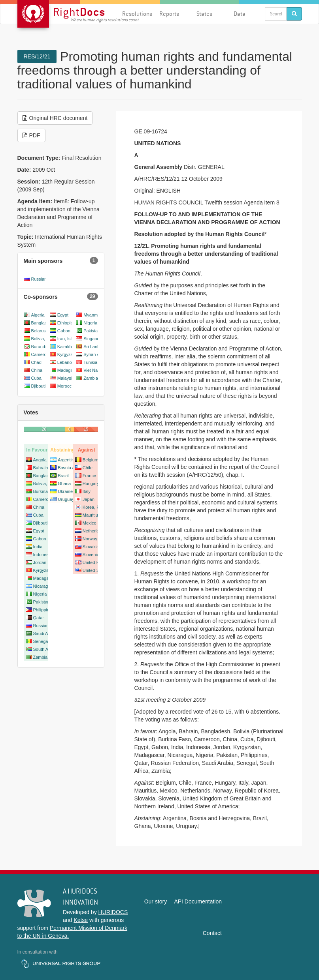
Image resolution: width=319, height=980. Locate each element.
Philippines (44, 610)
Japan (89, 499)
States (204, 14)
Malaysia (66, 378)
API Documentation (198, 901)
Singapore (93, 339)
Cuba (36, 378)
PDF (31, 135)
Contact (212, 933)
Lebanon (66, 362)
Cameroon (41, 354)
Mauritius (92, 515)
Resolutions (137, 14)
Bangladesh (43, 323)
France (89, 476)
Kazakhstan (69, 347)
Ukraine (65, 491)
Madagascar (69, 370)
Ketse (81, 920)
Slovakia (91, 547)
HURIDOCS (113, 912)
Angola (40, 460)
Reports (169, 14)
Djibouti (39, 386)
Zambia (91, 378)
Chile (88, 468)
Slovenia (91, 555)
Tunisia (90, 362)
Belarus (39, 331)
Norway (90, 539)
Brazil (63, 476)
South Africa (45, 649)
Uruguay (66, 499)
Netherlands (94, 531)
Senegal (41, 641)
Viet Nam (92, 370)
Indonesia (43, 555)
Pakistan (92, 331)
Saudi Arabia (45, 633)
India (38, 547)
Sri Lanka (92, 347)
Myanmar (92, 315)
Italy (87, 491)
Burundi (39, 347)
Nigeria (90, 323)
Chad (36, 362)
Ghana (64, 483)
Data (240, 14)
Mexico (90, 523)
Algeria (38, 315)
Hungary (91, 483)
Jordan (40, 562)
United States (96, 570)
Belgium (91, 460)
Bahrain (41, 468)
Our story (156, 901)
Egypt (63, 315)
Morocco (66, 386)
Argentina (67, 460)
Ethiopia (65, 323)
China (37, 370)
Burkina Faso (46, 491)
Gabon (64, 331)
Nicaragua (43, 586)
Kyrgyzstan (68, 354)
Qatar (39, 618)
